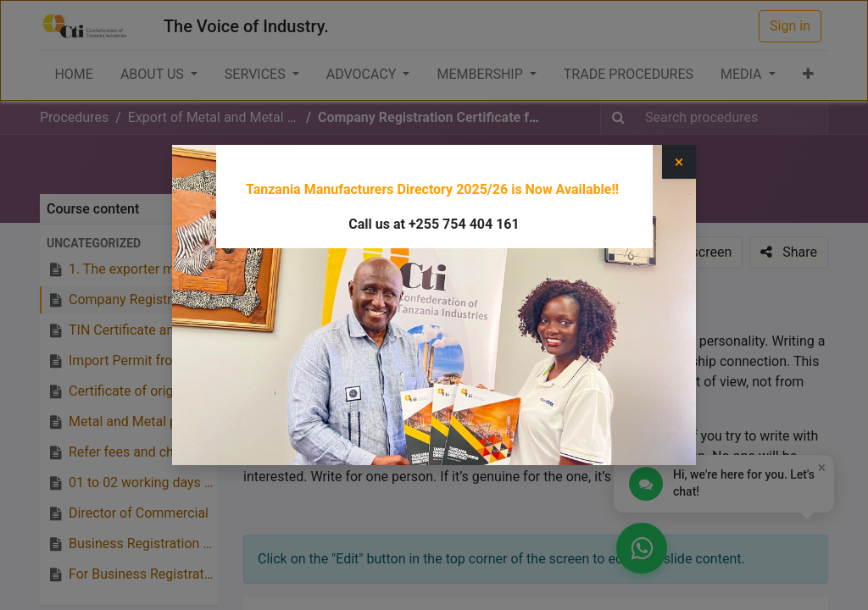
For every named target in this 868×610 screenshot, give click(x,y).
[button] (808, 75)
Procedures (74, 117)
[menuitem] (73, 75)
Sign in (790, 26)
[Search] (618, 118)
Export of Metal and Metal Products (448, 170)
